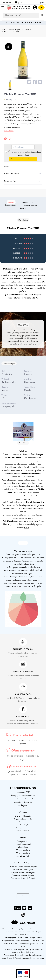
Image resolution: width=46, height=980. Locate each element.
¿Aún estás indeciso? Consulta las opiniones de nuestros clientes (23, 773)
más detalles (9, 131)
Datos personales (23, 831)
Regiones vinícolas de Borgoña (23, 872)
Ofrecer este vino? (23, 181)
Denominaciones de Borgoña (23, 875)
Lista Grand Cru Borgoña (23, 869)
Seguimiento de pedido (23, 819)
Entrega (23, 166)
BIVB (27, 527)
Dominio (23, 208)
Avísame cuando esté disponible (23, 159)
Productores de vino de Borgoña (23, 878)
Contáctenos (23, 896)
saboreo (11, 202)
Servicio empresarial (23, 844)
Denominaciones (30, 205)
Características (10, 205)
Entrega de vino (23, 841)
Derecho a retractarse (23, 822)
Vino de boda (23, 847)
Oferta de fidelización (23, 816)
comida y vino (28, 202)
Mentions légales (23, 825)
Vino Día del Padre (23, 856)
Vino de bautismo (23, 850)
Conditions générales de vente (23, 828)
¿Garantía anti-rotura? (23, 174)
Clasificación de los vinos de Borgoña (23, 866)
